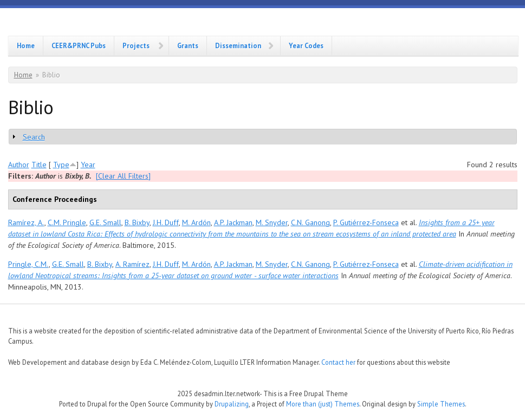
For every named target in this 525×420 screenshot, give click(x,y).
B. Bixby (137, 222)
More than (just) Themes (323, 404)
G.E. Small (105, 222)
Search (34, 137)
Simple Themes (441, 404)
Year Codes (306, 45)
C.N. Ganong (310, 222)
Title (39, 165)
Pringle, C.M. (28, 264)
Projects (136, 45)
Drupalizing (232, 404)
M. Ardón (196, 222)
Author (19, 165)
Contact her (338, 362)
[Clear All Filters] (123, 176)
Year (88, 165)
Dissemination (238, 45)
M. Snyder (272, 222)
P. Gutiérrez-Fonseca (366, 222)
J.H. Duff (166, 222)
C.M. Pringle (67, 222)
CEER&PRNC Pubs (79, 45)
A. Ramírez (132, 264)
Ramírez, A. (26, 222)
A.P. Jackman (233, 222)
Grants (188, 45)
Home (26, 45)
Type (61, 165)
